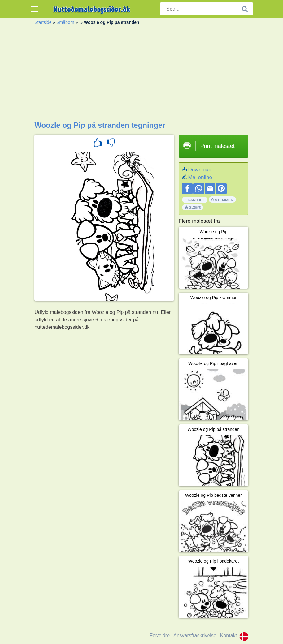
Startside (43, 22)
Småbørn (65, 22)
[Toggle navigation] (35, 9)
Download (200, 170)
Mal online (200, 177)
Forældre (160, 635)
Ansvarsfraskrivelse (195, 635)
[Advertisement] (141, 75)
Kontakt (229, 635)
